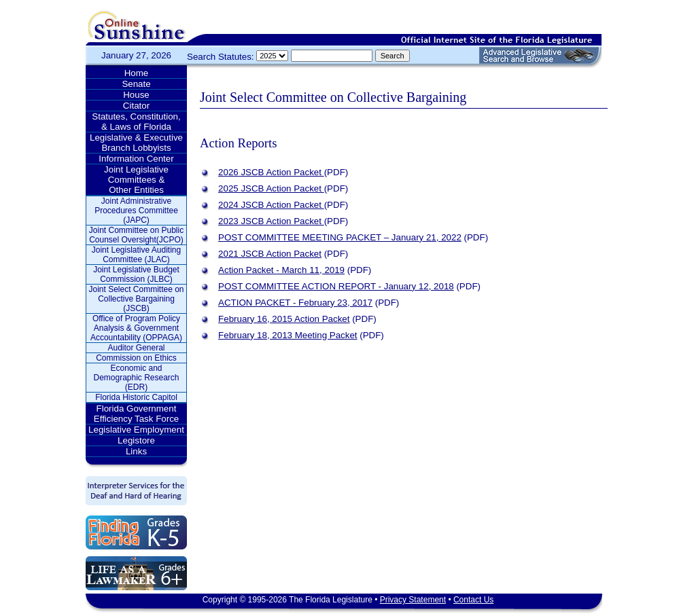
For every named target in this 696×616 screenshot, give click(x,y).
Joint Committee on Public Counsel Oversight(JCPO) (136, 235)
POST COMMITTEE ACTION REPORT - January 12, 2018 (336, 286)
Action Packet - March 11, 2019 (281, 270)
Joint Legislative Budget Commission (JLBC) (136, 274)
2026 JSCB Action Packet (271, 172)
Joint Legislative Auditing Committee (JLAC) (136, 255)
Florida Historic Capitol (136, 397)
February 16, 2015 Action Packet (284, 319)
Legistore (136, 440)
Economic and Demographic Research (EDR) (136, 378)
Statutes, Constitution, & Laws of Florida (136, 122)
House (136, 95)
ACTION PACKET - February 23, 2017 (295, 303)
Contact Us (473, 600)
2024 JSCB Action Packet (271, 205)
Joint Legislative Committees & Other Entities (136, 180)
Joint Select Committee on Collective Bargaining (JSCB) (136, 299)
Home (137, 73)
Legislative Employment (136, 430)
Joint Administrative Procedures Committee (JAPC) (136, 211)
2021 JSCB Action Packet (270, 254)
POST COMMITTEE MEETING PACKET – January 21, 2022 (340, 237)
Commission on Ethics (136, 358)
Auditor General (136, 348)
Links (136, 451)
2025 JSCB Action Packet (271, 188)
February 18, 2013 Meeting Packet (288, 335)
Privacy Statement (413, 600)
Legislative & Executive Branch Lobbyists (136, 143)
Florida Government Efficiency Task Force (136, 414)
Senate (136, 84)
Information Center (136, 159)
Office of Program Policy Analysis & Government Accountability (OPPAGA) (136, 328)
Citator (136, 106)
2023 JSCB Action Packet (271, 221)
